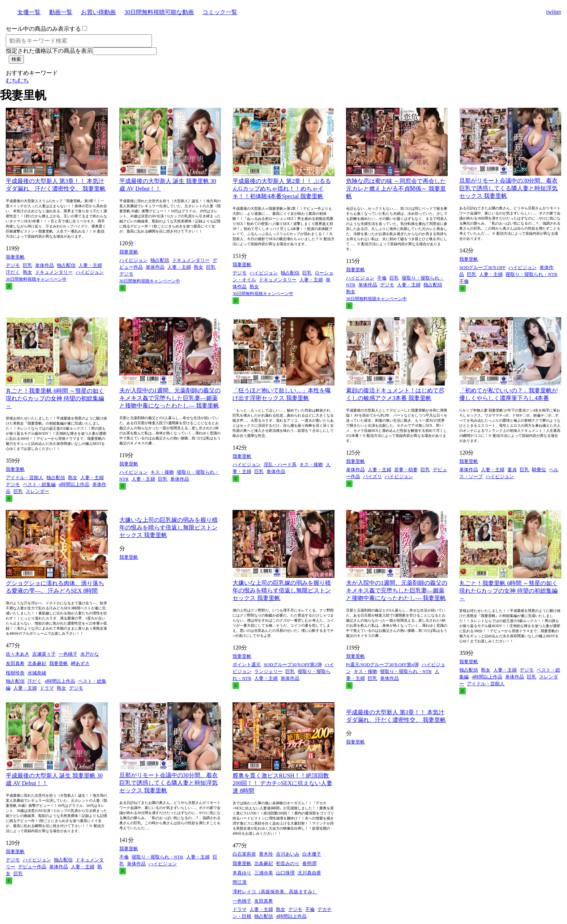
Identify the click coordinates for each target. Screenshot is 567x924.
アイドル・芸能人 (25, 478)
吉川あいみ (288, 854)
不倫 (382, 278)
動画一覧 (61, 12)
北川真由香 (309, 873)
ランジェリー (268, 671)
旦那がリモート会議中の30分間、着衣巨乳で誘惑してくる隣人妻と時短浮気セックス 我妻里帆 (508, 188)
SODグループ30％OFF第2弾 (293, 665)
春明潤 (309, 863)
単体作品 (44, 265)
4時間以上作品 (74, 484)
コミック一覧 (220, 12)
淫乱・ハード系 (280, 465)
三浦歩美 (264, 873)
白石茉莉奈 (244, 854)
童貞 (512, 470)
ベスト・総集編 (39, 484)
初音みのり (288, 863)
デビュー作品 (32, 867)
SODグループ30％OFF (482, 267)
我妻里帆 (15, 257)
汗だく (13, 272)
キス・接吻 (162, 472)
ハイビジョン (90, 272)
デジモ (13, 265)
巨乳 (27, 265)
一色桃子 (68, 654)
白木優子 (312, 854)
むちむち (17, 80)
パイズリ (372, 476)
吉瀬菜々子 (44, 654)
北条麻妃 (37, 663)
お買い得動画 (98, 12)
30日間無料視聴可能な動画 (159, 12)
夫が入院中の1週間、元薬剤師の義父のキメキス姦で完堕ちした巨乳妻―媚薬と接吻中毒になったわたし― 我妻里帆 (170, 398)
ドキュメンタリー (54, 272)
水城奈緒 (37, 673)
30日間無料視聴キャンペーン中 (36, 279)
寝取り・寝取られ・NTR (531, 274)
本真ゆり (242, 873)
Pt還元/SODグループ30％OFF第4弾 (382, 665)
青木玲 (266, 854)
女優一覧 (29, 12)
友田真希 (15, 663)
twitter (554, 12)
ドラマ (47, 688)
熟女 (27, 272)
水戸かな (90, 654)
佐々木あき (18, 654)
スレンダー (37, 491)
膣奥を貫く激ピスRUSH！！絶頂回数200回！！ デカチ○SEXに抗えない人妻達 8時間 (282, 783)
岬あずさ (80, 663)
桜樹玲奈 (15, 673)
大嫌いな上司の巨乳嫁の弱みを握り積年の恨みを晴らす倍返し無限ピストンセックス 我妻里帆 (169, 527)
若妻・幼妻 (406, 470)
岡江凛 (240, 882)
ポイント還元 (247, 665)
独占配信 (66, 265)
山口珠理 (285, 873)
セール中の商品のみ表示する (43, 29)
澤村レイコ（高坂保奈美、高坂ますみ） (275, 892)
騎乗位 (539, 470)
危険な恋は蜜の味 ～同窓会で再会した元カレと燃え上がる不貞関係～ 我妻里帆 (396, 189)
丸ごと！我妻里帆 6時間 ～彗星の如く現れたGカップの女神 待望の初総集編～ (55, 398)
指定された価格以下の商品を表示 (49, 51)
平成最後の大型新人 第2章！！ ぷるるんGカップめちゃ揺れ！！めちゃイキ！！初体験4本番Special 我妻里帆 (282, 189)
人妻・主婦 (90, 265)
